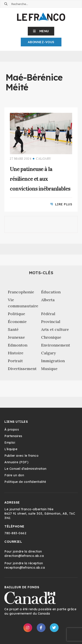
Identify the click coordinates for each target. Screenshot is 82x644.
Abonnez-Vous (41, 42)
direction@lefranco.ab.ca (24, 556)
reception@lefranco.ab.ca (25, 568)
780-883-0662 (15, 533)
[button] (41, 31)
